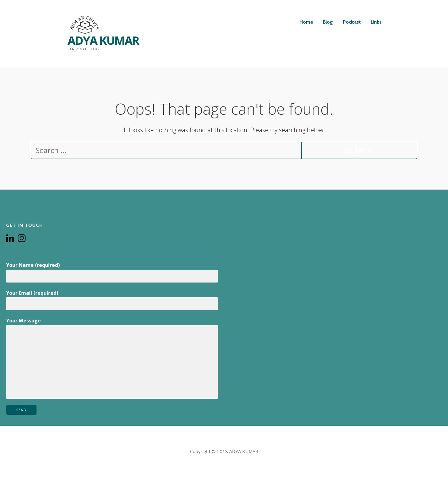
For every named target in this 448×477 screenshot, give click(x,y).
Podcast (352, 22)
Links (376, 22)
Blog (328, 22)
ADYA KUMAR (103, 40)
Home (306, 22)
